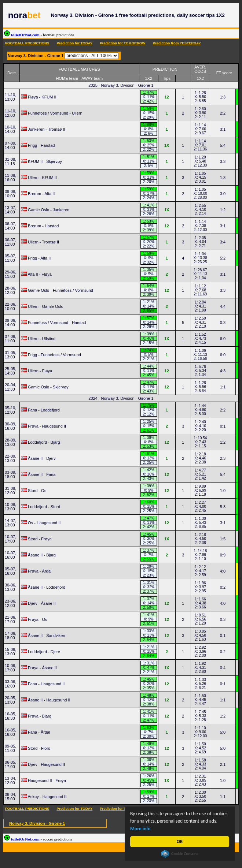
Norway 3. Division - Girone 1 (37, 823)
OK (180, 841)
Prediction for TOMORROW (122, 43)
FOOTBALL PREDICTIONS (27, 43)
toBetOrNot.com (39, 35)
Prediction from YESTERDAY (177, 43)
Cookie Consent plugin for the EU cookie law (180, 854)
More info (140, 829)
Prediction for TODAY (74, 43)
